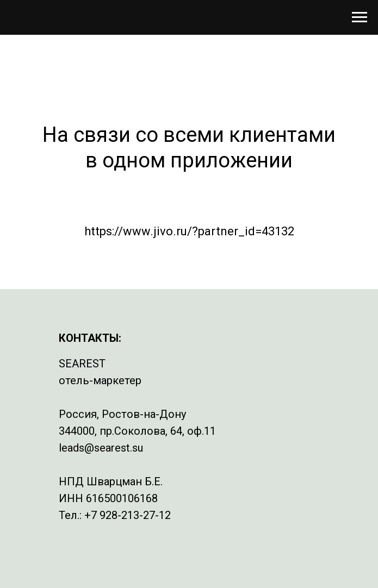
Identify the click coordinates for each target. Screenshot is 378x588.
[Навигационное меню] (360, 17)
